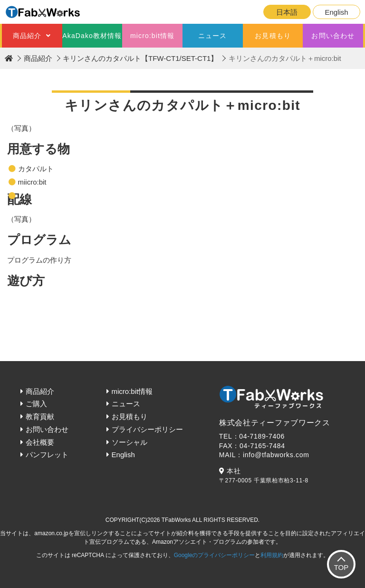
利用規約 (272, 555)
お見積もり (273, 36)
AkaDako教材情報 (92, 36)
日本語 (287, 12)
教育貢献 (40, 416)
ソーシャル (130, 442)
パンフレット (47, 455)
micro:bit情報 (152, 36)
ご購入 (36, 404)
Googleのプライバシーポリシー (215, 555)
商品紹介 (27, 36)
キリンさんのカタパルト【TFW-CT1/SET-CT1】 (140, 58)
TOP (341, 567)
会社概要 (40, 442)
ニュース (212, 36)
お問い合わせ (333, 36)
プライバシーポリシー (147, 429)
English (336, 12)
